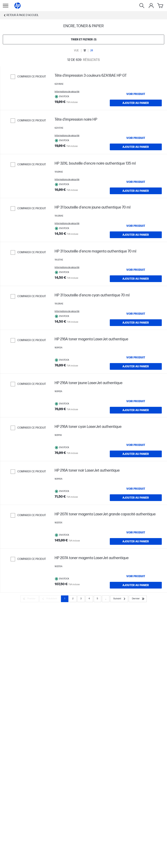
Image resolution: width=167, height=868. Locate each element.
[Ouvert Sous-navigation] (6, 6)
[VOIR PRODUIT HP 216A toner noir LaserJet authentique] (136, 566)
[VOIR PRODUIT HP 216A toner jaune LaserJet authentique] (136, 463)
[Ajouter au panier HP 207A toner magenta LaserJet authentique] (136, 678)
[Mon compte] (151, 6)
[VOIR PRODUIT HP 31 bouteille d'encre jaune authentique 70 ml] (136, 256)
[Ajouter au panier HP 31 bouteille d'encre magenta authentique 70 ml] (136, 317)
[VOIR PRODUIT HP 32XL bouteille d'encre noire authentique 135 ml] (136, 205)
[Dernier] (138, 691)
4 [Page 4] (89, 691)
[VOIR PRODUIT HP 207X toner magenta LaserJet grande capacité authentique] (136, 617)
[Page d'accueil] (18, 6)
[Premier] (30, 691)
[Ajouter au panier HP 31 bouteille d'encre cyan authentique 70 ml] (136, 368)
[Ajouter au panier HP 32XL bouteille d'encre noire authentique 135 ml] (136, 214)
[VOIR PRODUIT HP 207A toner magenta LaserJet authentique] (136, 669)
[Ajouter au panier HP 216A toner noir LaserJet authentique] (136, 575)
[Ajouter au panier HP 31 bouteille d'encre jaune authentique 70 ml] (136, 265)
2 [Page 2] (73, 691)
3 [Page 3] (81, 691)
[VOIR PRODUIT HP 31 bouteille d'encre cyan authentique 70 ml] (136, 360)
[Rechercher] (142, 6)
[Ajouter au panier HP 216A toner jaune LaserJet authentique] (136, 472)
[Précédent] (50, 691)
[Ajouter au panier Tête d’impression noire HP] (136, 162)
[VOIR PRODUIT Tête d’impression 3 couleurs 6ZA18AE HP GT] (136, 102)
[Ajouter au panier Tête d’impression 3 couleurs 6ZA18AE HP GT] (136, 111)
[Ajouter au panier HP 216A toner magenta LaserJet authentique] (136, 420)
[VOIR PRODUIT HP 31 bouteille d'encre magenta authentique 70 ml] (136, 308)
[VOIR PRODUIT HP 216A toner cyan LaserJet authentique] (136, 514)
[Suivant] (119, 691)
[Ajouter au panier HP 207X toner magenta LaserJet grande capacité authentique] (136, 626)
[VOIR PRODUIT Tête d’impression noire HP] (136, 153)
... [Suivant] (106, 691)
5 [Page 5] (97, 691)
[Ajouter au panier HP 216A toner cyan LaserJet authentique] (136, 523)
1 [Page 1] (65, 691)
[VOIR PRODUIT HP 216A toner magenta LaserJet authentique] (136, 411)
